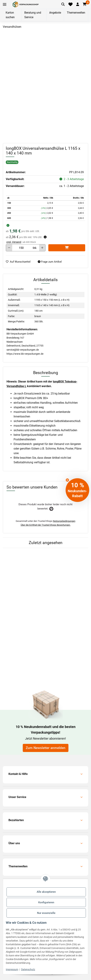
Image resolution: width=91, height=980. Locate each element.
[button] (78, 4)
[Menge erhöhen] (42, 248)
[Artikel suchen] (63, 4)
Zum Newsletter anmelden (46, 748)
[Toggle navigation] (5, 4)
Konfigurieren (46, 902)
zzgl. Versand (14, 242)
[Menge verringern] (9, 248)
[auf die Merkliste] (20, 262)
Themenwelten (76, 13)
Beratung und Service (33, 15)
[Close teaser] (67, 480)
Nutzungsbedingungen (64, 521)
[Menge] (21, 248)
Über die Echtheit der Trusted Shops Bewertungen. (46, 525)
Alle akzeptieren (46, 892)
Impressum (12, 969)
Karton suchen (10, 15)
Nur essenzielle (46, 913)
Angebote (55, 13)
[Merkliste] (71, 4)
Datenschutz (28, 969)
